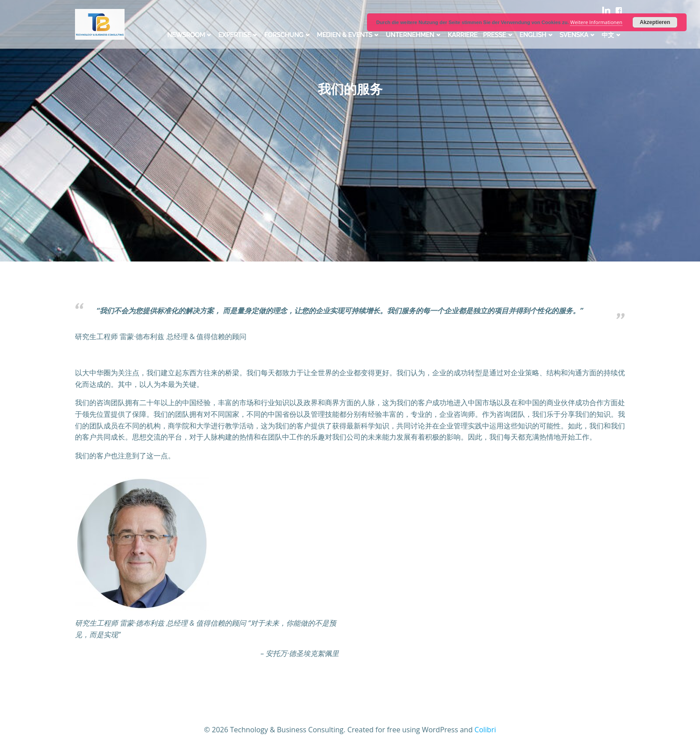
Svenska (578, 35)
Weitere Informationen (596, 22)
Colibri (485, 730)
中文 (612, 35)
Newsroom (190, 35)
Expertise (239, 35)
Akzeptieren (655, 22)
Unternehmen (414, 35)
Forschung (288, 35)
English (537, 35)
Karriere (463, 35)
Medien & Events (349, 35)
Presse (499, 35)
